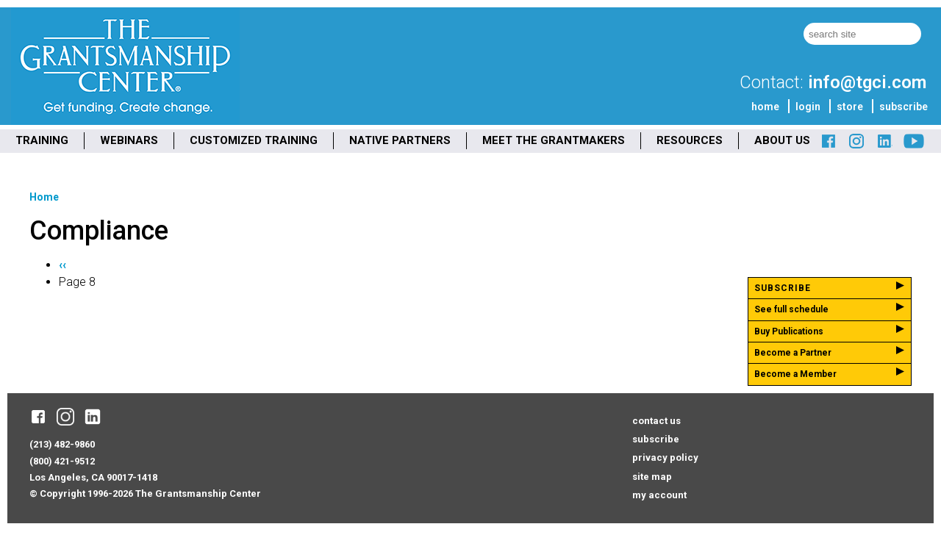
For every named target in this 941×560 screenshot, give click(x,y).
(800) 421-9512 (62, 461)
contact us (656, 421)
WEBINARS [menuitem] (129, 140)
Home (44, 197)
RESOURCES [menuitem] (690, 140)
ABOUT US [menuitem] (782, 140)
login (808, 107)
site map (652, 477)
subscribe (904, 107)
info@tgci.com (867, 82)
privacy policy (665, 457)
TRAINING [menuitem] (42, 140)
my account (659, 495)
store (850, 107)
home (765, 107)
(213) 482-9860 (62, 444)
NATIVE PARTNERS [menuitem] (400, 140)
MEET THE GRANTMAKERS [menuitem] (554, 140)
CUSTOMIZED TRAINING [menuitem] (254, 140)
